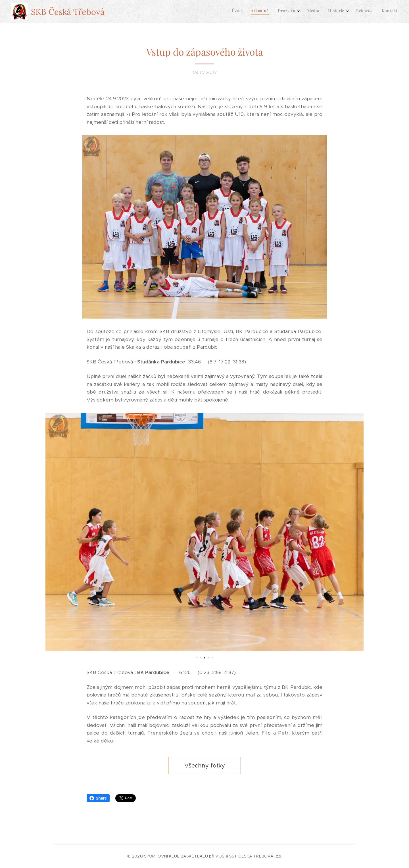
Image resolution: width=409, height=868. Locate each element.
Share (98, 798)
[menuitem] (339, 12)
